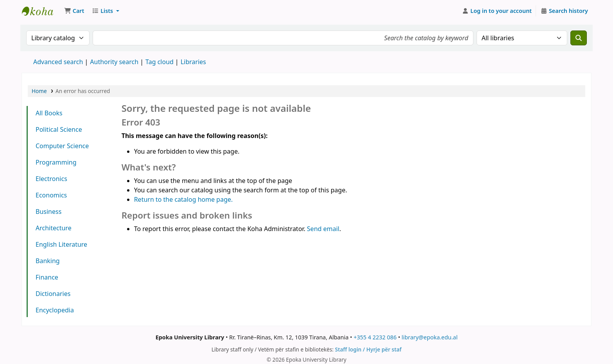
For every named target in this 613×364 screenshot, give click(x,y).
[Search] (579, 38)
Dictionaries (53, 294)
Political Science (59, 129)
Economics (51, 195)
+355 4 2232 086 (375, 337)
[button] (74, 11)
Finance (47, 277)
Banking (48, 261)
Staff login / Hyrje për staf (368, 349)
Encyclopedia (55, 310)
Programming (56, 162)
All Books (49, 113)
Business (48, 212)
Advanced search (58, 62)
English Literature (61, 244)
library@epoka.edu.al (429, 337)
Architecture (54, 228)
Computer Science (62, 146)
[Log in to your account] (497, 11)
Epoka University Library (41, 11)
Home (39, 91)
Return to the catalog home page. (184, 199)
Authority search (114, 62)
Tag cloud (160, 62)
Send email (323, 229)
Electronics (51, 179)
